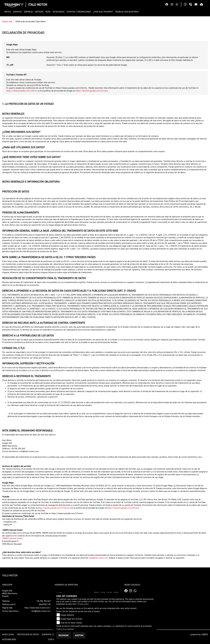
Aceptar (79, 635)
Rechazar (63, 635)
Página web (7, 21)
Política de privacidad (65, 629)
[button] (8, 12)
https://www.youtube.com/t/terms (22, 91)
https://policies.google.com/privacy (92, 91)
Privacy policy (83, 604)
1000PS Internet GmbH (12, 538)
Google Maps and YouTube (71, 619)
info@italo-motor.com (99, 558)
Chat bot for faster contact (71, 623)
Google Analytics (67, 615)
